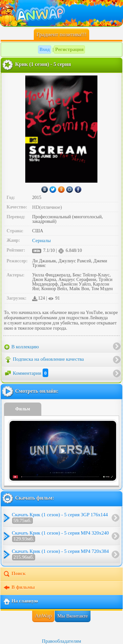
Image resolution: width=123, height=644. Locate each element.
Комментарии (26, 373)
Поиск (14, 574)
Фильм (23, 409)
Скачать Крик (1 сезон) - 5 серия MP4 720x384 (60, 554)
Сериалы (41, 240)
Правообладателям (61, 641)
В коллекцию (22, 347)
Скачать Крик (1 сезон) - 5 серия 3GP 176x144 (60, 518)
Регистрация (69, 49)
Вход (44, 49)
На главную (20, 602)
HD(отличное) (47, 207)
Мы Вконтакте (73, 616)
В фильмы (19, 588)
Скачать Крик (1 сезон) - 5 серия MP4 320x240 (60, 536)
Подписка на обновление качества (44, 360)
